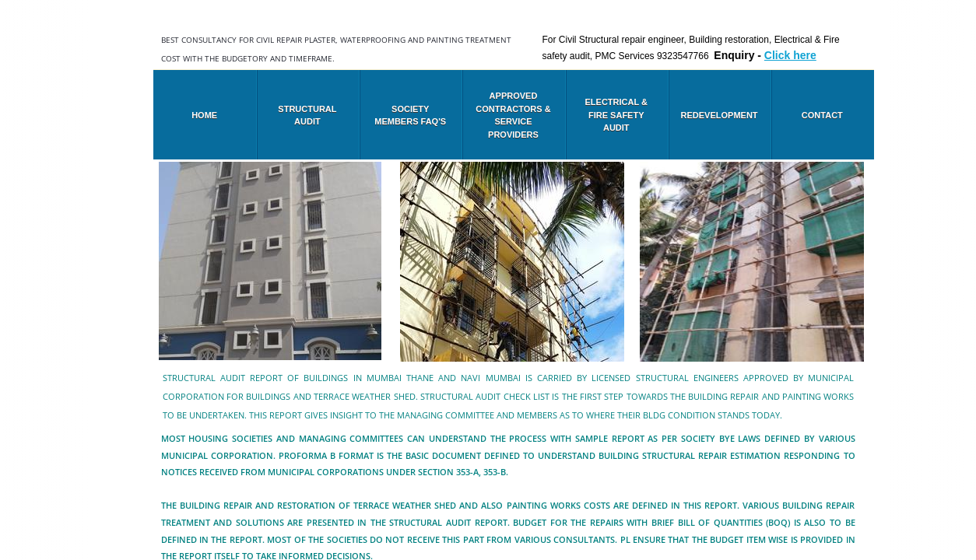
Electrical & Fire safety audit (616, 115)
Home (204, 115)
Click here (790, 55)
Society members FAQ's (410, 115)
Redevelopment (720, 115)
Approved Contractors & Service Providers (513, 115)
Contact (822, 115)
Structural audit (307, 115)
